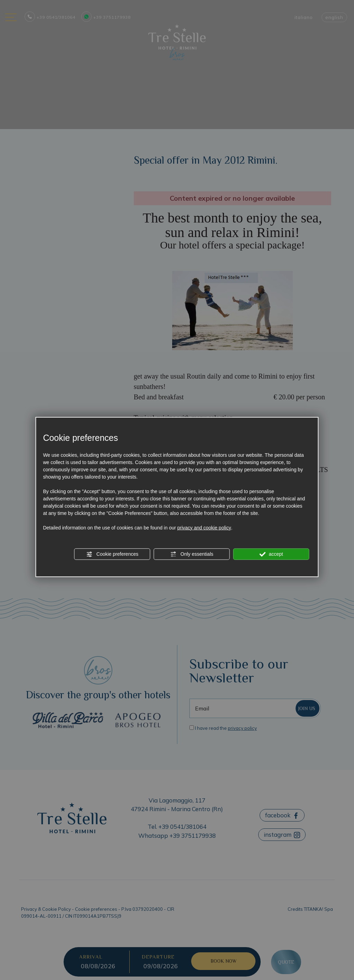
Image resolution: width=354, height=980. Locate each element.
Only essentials (192, 554)
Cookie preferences (112, 554)
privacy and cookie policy (204, 527)
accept (271, 554)
